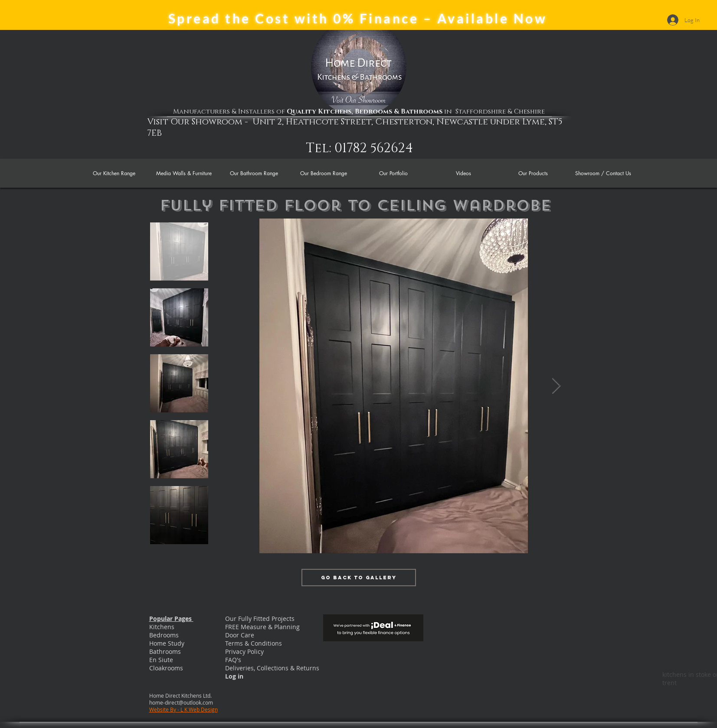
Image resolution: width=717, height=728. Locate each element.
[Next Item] (556, 386)
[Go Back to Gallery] (359, 578)
